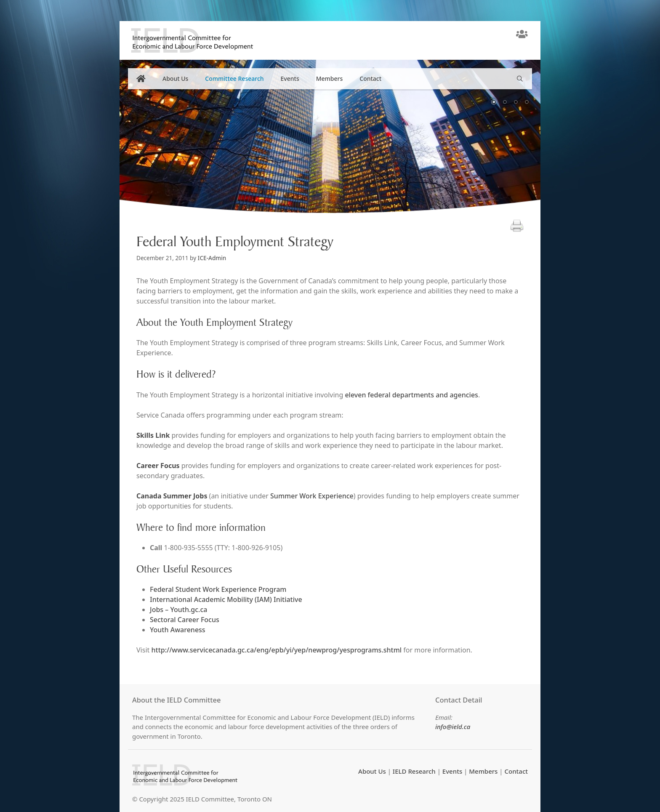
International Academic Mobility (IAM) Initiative (226, 599)
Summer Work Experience (312, 496)
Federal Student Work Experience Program (218, 589)
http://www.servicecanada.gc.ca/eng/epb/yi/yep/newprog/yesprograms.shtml (276, 650)
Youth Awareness (178, 630)
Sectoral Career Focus (185, 620)
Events (290, 79)
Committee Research (234, 79)
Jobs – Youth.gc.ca (178, 610)
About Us (175, 79)
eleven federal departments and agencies (411, 395)
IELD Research (414, 771)
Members (330, 79)
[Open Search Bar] (520, 79)
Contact (370, 79)
